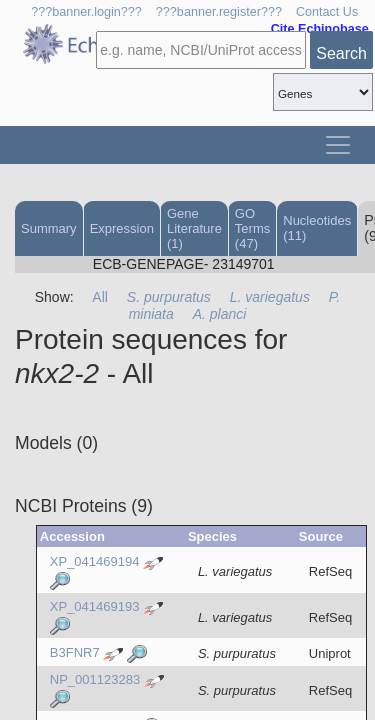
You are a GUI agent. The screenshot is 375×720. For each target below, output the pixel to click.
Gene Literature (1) (194, 228)
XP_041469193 (95, 607)
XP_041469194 (95, 561)
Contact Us (327, 12)
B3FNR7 (75, 652)
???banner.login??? (86, 12)
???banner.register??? (219, 12)
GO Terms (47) (252, 228)
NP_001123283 (95, 680)
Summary (49, 228)
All (100, 297)
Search (341, 53)
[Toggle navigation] (338, 145)
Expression (122, 228)
